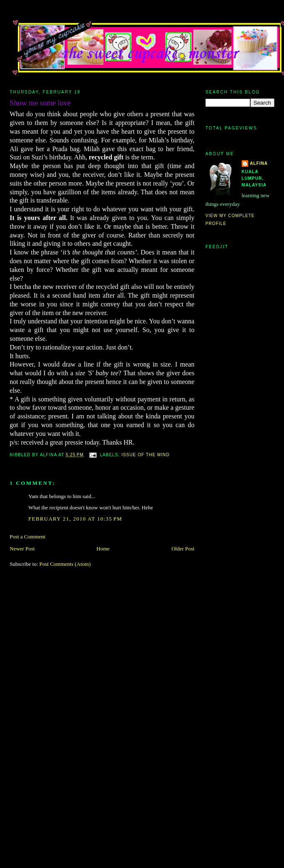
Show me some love (40, 103)
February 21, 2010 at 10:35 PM (75, 519)
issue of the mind (145, 455)
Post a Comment (27, 537)
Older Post (183, 549)
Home (103, 549)
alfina (259, 163)
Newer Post (22, 549)
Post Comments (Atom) (65, 564)
